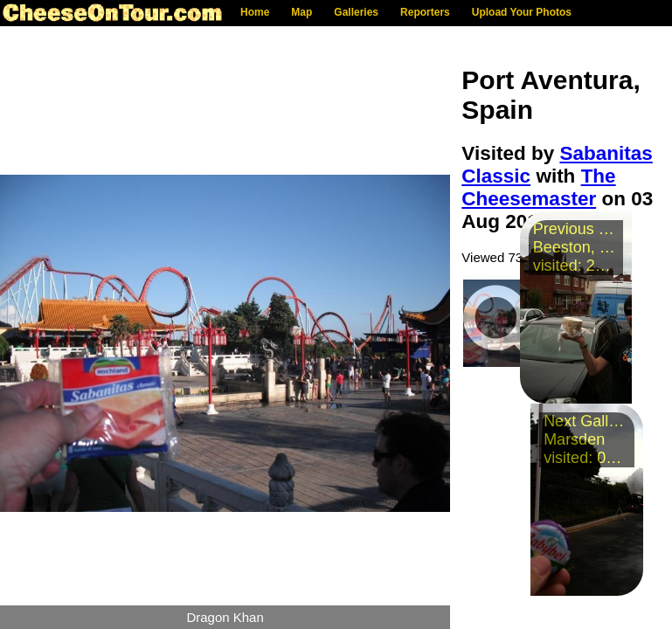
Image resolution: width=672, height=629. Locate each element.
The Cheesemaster (538, 187)
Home (255, 12)
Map (301, 12)
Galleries (356, 12)
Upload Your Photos (522, 12)
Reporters (425, 12)
